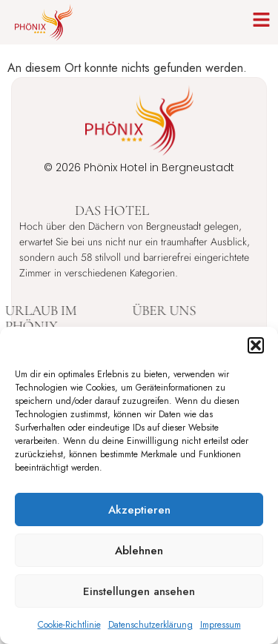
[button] (256, 345)
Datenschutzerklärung (150, 625)
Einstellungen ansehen (139, 591)
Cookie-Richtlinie (69, 625)
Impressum (221, 625)
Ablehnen (139, 551)
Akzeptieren (139, 510)
